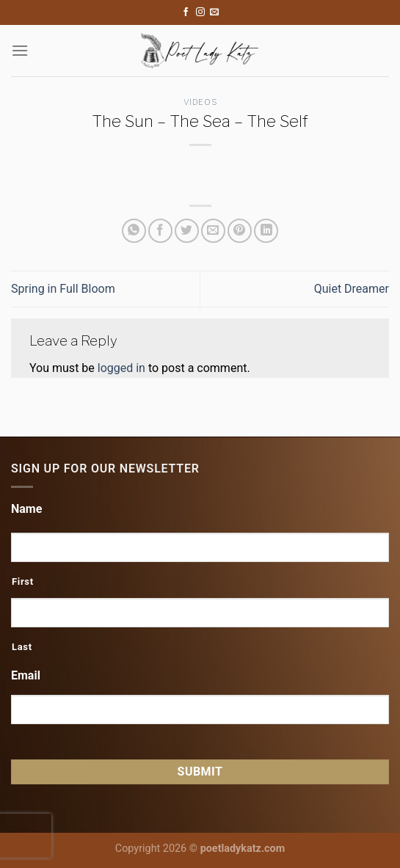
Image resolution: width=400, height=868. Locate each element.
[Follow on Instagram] (200, 12)
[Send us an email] (214, 12)
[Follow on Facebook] (186, 12)
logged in (121, 368)
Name (26, 509)
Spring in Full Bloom (63, 289)
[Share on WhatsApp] (134, 231)
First (23, 581)
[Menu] (20, 50)
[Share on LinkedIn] (266, 231)
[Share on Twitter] (187, 231)
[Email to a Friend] (213, 231)
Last (22, 647)
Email (26, 675)
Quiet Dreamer (352, 289)
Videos (200, 102)
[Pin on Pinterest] (240, 231)
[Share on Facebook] (160, 231)
